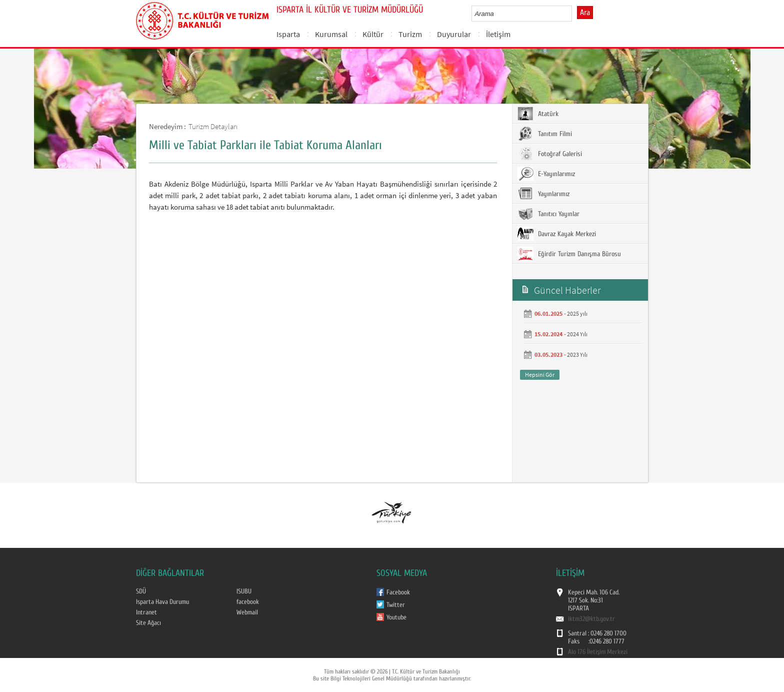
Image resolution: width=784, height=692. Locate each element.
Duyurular (454, 34)
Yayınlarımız (543, 194)
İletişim (498, 34)
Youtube (396, 617)
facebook (248, 602)
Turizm (410, 34)
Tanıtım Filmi (545, 134)
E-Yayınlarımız (546, 174)
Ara (585, 13)
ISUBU (244, 591)
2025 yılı (577, 313)
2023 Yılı (577, 355)
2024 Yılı (577, 334)
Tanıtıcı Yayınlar (548, 214)
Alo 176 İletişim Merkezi (598, 652)
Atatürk (538, 114)
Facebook (398, 592)
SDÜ (141, 591)
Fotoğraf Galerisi (550, 154)
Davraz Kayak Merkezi (557, 234)
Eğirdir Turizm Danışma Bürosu (569, 254)
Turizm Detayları (213, 126)
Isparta (288, 34)
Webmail (247, 612)
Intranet (146, 612)
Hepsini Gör (540, 375)
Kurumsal (331, 34)
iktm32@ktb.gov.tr (591, 619)
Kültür (373, 34)
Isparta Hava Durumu (162, 602)
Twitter (396, 605)
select (575, 14)
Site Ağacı (148, 623)
